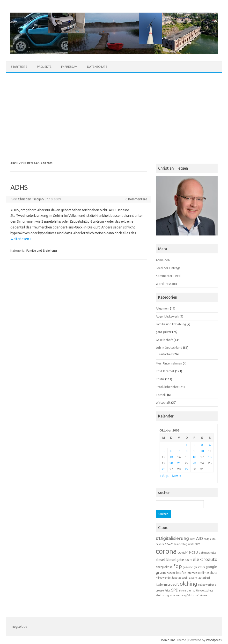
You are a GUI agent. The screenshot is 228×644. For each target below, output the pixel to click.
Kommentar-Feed (168, 276)
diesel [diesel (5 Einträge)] (160, 560)
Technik (161, 395)
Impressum (69, 67)
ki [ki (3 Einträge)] (199, 573)
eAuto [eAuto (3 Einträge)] (188, 560)
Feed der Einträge (168, 268)
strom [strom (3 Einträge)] (183, 591)
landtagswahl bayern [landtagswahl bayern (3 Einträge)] (185, 578)
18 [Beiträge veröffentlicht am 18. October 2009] (210, 457)
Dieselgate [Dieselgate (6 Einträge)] (175, 560)
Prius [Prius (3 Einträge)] (168, 591)
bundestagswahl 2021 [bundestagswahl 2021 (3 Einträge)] (187, 544)
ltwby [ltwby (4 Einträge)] (160, 584)
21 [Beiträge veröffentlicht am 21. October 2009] (179, 463)
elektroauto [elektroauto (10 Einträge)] (205, 559)
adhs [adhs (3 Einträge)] (192, 539)
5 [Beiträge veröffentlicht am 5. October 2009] (164, 451)
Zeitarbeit (166, 354)
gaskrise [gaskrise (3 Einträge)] (188, 567)
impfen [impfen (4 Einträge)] (181, 573)
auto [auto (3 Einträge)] (213, 539)
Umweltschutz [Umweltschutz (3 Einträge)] (205, 591)
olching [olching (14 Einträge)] (188, 584)
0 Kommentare (136, 199)
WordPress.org (166, 284)
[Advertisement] (114, 113)
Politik (160, 379)
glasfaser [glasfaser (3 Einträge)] (199, 567)
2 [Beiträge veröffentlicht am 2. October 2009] (194, 445)
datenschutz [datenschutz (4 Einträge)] (207, 553)
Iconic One (168, 640)
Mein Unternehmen (169, 363)
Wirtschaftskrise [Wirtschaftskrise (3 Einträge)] (197, 595)
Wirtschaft (163, 402)
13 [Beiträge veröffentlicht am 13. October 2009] (171, 457)
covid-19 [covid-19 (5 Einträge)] (184, 553)
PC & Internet (165, 371)
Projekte (44, 67)
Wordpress (214, 640)
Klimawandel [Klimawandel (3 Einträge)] (164, 578)
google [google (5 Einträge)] (211, 567)
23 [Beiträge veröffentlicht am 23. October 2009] (194, 463)
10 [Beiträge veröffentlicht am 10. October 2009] (202, 451)
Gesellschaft (164, 340)
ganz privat (164, 332)
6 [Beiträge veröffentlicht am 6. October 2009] (171, 451)
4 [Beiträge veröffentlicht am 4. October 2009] (210, 445)
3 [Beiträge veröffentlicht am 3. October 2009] (202, 445)
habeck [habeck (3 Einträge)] (171, 573)
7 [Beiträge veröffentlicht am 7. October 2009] (179, 451)
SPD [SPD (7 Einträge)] (175, 590)
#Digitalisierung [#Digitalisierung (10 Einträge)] (172, 538)
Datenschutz (97, 67)
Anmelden (163, 260)
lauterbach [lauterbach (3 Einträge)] (204, 578)
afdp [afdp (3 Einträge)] (207, 539)
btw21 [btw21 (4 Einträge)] (169, 544)
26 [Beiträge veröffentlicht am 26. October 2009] (163, 469)
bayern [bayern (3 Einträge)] (160, 544)
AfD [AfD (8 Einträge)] (200, 538)
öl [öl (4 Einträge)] (209, 595)
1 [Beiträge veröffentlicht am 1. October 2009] (187, 445)
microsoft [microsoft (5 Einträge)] (172, 584)
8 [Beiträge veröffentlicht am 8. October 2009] (187, 451)
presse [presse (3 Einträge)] (160, 591)
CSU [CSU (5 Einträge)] (195, 553)
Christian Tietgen (31, 199)
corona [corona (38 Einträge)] (166, 551)
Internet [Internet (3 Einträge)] (192, 573)
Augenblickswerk (167, 316)
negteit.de (20, 627)
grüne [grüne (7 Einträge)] (161, 572)
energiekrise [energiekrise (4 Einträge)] (164, 567)
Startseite (19, 67)
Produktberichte (167, 387)
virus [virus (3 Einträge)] (173, 595)
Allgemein (162, 308)
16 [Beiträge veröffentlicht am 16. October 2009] (194, 457)
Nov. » (177, 476)
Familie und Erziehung (42, 250)
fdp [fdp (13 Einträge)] (178, 566)
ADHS (19, 187)
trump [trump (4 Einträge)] (191, 590)
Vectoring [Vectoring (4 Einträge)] (162, 595)
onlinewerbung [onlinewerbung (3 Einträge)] (207, 585)
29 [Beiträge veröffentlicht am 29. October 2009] (187, 469)
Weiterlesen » (21, 239)
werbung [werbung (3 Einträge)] (181, 595)
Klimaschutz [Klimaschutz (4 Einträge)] (209, 573)
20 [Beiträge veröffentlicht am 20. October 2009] (171, 463)
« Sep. (164, 476)
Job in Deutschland (169, 348)
